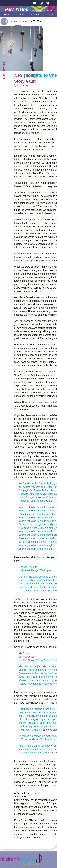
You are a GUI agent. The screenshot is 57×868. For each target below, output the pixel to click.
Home (7, 14)
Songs (50, 14)
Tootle (17, 599)
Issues (21, 14)
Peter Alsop (23, 85)
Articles (35, 14)
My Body (24, 653)
